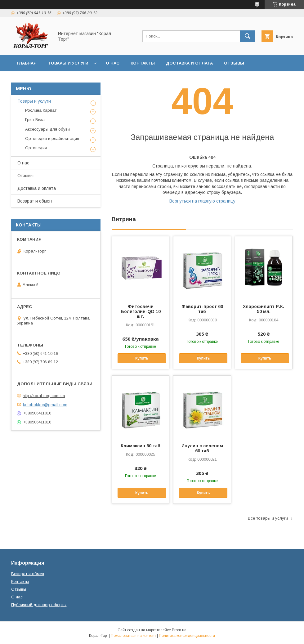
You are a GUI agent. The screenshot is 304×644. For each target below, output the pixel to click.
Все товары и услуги (268, 518)
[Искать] (248, 36)
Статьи (78, 79)
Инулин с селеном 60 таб (202, 448)
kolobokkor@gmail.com (45, 404)
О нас (113, 63)
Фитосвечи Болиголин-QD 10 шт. (141, 311)
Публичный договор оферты (39, 605)
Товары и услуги (68, 63)
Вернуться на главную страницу (202, 201)
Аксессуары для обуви (47, 129)
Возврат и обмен (37, 79)
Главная (27, 63)
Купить (142, 358)
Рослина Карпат (41, 110)
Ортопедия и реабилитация (52, 139)
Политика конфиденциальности (187, 636)
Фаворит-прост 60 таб (202, 309)
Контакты (143, 63)
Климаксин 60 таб (141, 446)
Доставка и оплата (189, 63)
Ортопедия (36, 148)
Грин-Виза (35, 120)
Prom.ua (179, 630)
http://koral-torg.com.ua (44, 396)
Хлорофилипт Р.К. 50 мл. (264, 309)
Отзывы (234, 63)
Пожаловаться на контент (133, 636)
